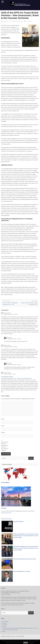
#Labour (8, 291)
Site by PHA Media (20, 636)
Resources (5, 625)
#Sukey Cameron (28, 293)
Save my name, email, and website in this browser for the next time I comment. (5, 446)
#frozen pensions (31, 289)
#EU (5, 289)
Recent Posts (9, 519)
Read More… (9, 513)
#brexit (16, 287)
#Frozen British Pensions (20, 289)
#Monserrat (29, 291)
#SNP (23, 293)
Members (5, 623)
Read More (32, 643)
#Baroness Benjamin (9, 287)
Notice (4, 631)
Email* (3, 426)
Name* (3, 419)
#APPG (3, 287)
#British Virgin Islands (23, 287)
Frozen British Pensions (10, 636)
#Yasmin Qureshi (8, 295)
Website (3, 433)
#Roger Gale (18, 293)
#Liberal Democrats (15, 291)
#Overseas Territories (10, 293)
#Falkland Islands (10, 289)
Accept (26, 643)
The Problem (5, 621)
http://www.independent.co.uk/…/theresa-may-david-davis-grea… (17, 378)
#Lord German (23, 291)
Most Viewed (4, 519)
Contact (4, 626)
